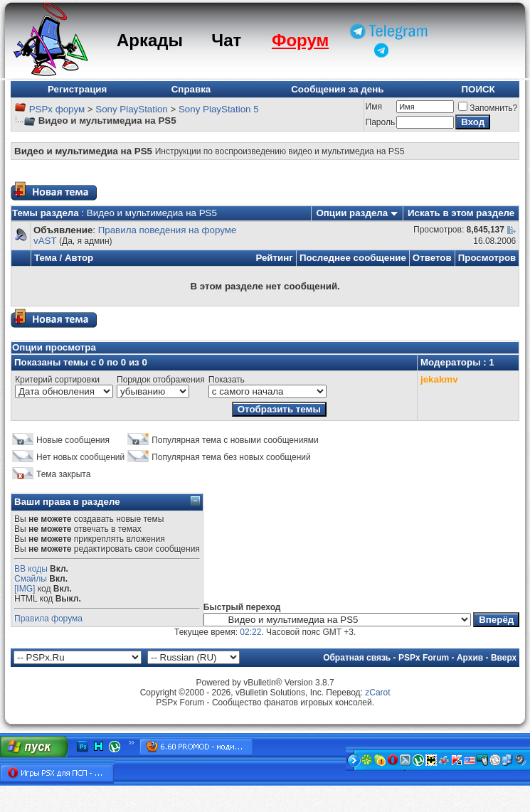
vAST (45, 241)
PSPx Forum (424, 658)
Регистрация (77, 89)
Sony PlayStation (132, 109)
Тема (46, 258)
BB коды (31, 569)
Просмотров (487, 258)
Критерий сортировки (57, 380)
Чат (226, 40)
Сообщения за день (337, 89)
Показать (227, 380)
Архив (470, 658)
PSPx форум (57, 109)
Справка (191, 89)
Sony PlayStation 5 (219, 109)
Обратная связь (357, 658)
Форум (300, 40)
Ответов (432, 258)
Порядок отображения (161, 380)
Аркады (150, 40)
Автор (79, 258)
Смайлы (31, 579)
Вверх (504, 658)
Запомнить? (488, 108)
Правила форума (48, 619)
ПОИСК (478, 89)
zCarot (377, 693)
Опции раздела (352, 213)
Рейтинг (274, 258)
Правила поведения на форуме (168, 230)
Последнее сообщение (353, 258)
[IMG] (25, 589)
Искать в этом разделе (461, 213)
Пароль (381, 122)
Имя (374, 107)
